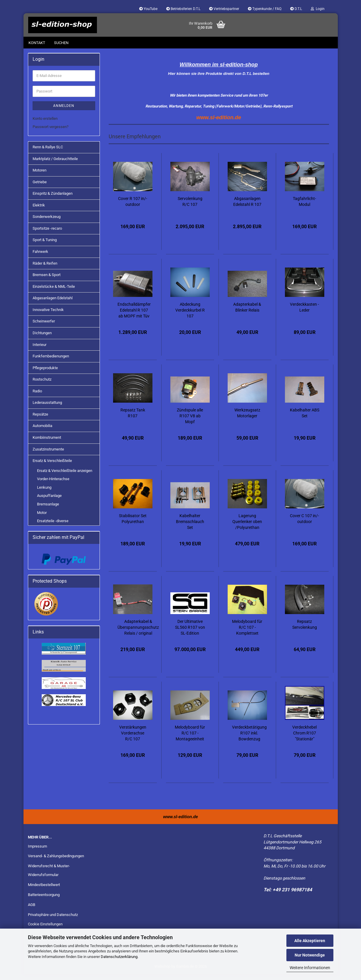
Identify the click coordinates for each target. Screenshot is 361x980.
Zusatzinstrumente (48, 455)
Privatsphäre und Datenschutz (53, 921)
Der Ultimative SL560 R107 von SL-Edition (190, 633)
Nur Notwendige (310, 955)
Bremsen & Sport (47, 281)
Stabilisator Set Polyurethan (133, 525)
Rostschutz (42, 385)
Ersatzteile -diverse (53, 527)
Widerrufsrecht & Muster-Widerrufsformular (49, 876)
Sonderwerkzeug (47, 222)
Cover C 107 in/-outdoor (304, 525)
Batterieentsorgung (44, 901)
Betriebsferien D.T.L (183, 9)
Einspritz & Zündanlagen (53, 199)
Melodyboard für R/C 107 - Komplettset (247, 633)
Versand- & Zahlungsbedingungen (56, 862)
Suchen (61, 43)
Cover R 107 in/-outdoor (133, 207)
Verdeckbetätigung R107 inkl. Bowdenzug (249, 739)
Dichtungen (42, 339)
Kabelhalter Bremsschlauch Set (190, 527)
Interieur (40, 351)
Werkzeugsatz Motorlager (247, 419)
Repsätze (40, 420)
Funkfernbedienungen (51, 362)
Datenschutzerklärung (119, 957)
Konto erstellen (45, 124)
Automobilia (42, 432)
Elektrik (39, 211)
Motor (42, 518)
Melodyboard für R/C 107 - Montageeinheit (190, 739)
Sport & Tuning (45, 246)
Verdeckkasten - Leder (304, 313)
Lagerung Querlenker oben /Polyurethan (247, 527)
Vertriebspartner (224, 9)
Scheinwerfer (44, 327)
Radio (37, 397)
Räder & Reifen (45, 269)
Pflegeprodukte (45, 374)
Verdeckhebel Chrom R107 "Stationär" (304, 739)
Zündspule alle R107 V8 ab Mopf (190, 422)
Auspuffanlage (49, 501)
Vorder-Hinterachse (53, 485)
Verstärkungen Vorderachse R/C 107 (133, 739)
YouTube (148, 9)
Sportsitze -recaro (47, 234)
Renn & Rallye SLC (48, 153)
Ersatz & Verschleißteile (52, 467)
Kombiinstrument (47, 443)
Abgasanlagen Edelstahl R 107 (247, 207)
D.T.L (296, 9)
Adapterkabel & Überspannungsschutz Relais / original (138, 633)
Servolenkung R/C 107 (190, 207)
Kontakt (37, 43)
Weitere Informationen (310, 968)
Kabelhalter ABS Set (305, 419)
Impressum (37, 852)
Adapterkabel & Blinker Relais (247, 313)
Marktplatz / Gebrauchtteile (55, 165)
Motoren (40, 176)
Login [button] (318, 9)
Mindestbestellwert (44, 891)
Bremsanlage (48, 510)
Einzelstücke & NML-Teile (54, 292)
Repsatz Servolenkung (305, 630)
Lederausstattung (47, 408)
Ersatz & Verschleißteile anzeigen (65, 476)
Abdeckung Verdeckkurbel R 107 (190, 316)
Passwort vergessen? (51, 133)
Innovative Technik (48, 316)
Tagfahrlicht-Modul (304, 207)
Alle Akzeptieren (310, 941)
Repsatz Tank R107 (133, 419)
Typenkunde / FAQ (265, 9)
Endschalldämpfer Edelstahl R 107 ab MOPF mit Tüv (134, 316)
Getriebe (40, 188)
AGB (32, 911)
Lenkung (44, 493)
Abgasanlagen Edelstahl (53, 304)
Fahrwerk (40, 257)
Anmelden (64, 112)
